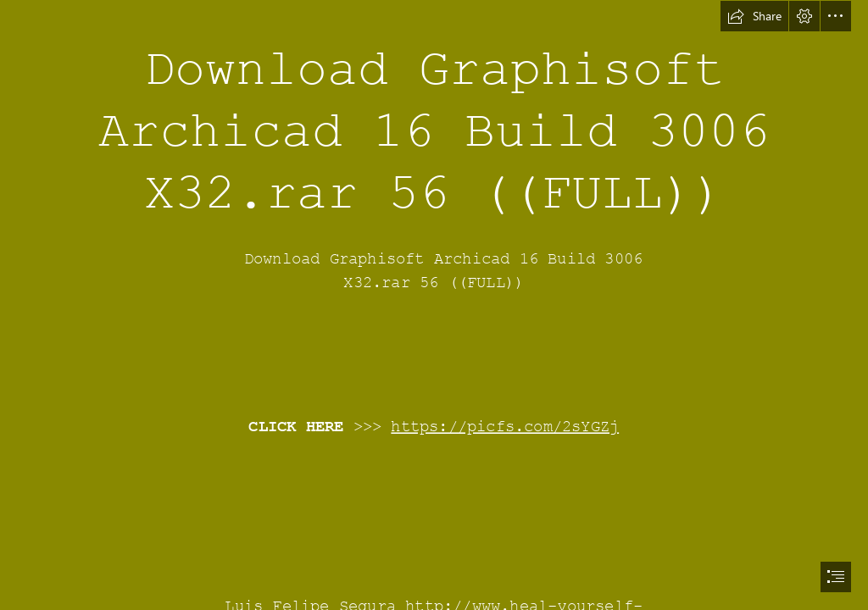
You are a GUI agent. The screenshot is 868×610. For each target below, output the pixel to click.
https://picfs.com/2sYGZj (506, 427)
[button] (754, 16)
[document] (434, 305)
